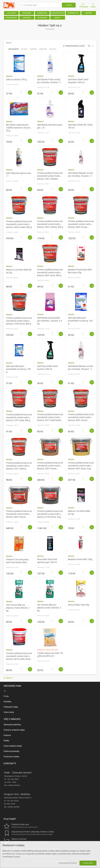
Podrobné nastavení (67, 863)
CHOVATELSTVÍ (58, 13)
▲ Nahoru (8, 678)
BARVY (58, 18)
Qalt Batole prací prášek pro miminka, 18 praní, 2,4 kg (49, 321)
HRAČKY (89, 13)
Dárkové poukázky (12, 751)
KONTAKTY (10, 763)
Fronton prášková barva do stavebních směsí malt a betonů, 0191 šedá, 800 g (19, 417)
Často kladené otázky (13, 746)
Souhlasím (88, 863)
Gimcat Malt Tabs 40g (79, 605)
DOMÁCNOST (11, 18)
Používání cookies (11, 757)
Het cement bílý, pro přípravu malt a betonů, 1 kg (18, 608)
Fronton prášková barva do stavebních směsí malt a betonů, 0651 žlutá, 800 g (50, 272)
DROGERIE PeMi (12, 686)
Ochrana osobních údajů (14, 730)
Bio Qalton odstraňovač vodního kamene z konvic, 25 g (18, 128)
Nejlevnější (43, 49)
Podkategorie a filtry (74, 46)
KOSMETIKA (42, 13)
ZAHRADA (27, 18)
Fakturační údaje (11, 707)
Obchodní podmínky (12, 725)
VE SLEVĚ (11, 13)
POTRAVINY (42, 18)
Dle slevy (24, 49)
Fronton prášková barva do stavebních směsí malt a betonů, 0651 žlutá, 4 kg (81, 466)
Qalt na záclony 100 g (16, 79)
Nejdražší (33, 49)
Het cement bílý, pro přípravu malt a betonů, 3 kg (49, 608)
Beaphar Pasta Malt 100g (80, 559)
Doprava (7, 735)
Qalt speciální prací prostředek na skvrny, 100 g (80, 321)
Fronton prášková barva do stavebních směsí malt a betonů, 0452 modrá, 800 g (19, 224)
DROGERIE (27, 13)
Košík (93, 5)
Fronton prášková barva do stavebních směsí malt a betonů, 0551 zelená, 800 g (50, 224)
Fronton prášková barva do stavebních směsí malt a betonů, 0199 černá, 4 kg (50, 514)
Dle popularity (14, 49)
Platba (6, 741)
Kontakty (7, 702)
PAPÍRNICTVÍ (73, 13)
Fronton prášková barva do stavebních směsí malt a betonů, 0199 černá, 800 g (19, 321)
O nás (6, 696)
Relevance (53, 49)
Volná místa (9, 712)
